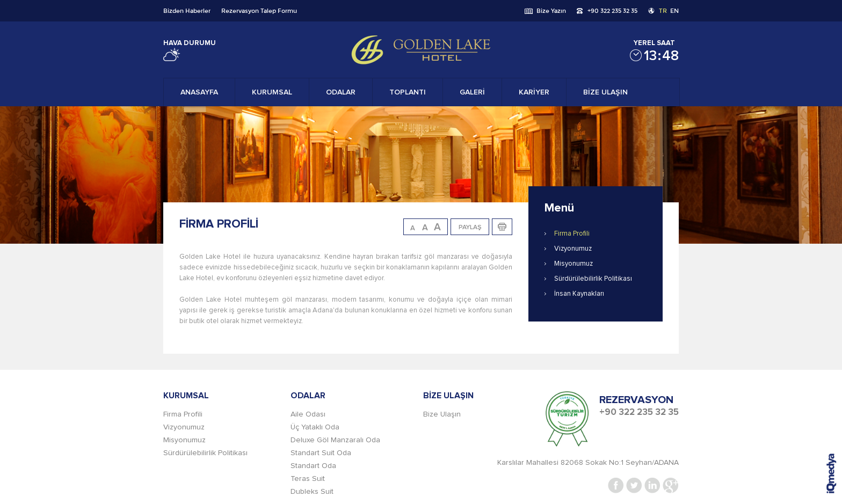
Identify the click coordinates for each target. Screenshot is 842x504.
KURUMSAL (272, 92)
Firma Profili (572, 234)
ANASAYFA (199, 92)
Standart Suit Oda (321, 453)
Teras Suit (308, 479)
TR (663, 11)
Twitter (634, 485)
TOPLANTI (408, 92)
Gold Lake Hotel (421, 50)
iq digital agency (832, 473)
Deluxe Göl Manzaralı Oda (335, 440)
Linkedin (652, 485)
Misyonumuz (574, 264)
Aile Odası (308, 414)
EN (674, 11)
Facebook (616, 485)
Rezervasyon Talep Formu (259, 11)
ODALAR (341, 92)
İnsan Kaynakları (579, 294)
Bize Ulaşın (442, 414)
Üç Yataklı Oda (315, 427)
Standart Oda (313, 466)
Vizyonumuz (573, 249)
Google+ (671, 485)
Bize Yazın (551, 11)
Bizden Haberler (187, 11)
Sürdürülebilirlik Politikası (593, 279)
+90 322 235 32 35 (612, 11)
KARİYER (534, 92)
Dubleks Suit (312, 492)
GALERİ (472, 92)
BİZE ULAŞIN (605, 92)
